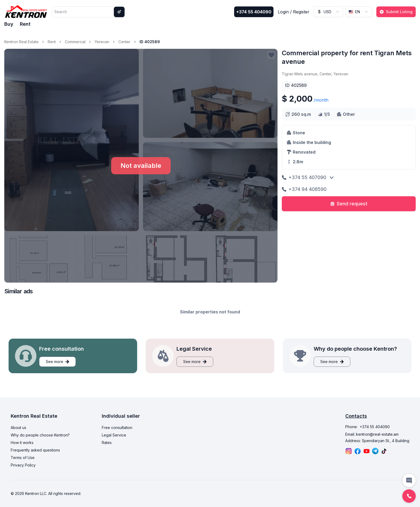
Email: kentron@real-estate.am (372, 434)
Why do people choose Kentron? (40, 435)
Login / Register (294, 12)
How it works (22, 443)
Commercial (75, 42)
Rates (107, 443)
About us (18, 428)
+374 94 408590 (304, 189)
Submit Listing (396, 12)
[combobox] (328, 12)
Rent (25, 24)
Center (124, 42)
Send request (349, 204)
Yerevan (102, 42)
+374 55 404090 (254, 12)
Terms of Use (23, 458)
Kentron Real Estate (21, 42)
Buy (9, 24)
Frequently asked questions (35, 450)
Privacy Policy (23, 465)
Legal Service (114, 435)
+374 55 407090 (304, 177)
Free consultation (117, 428)
